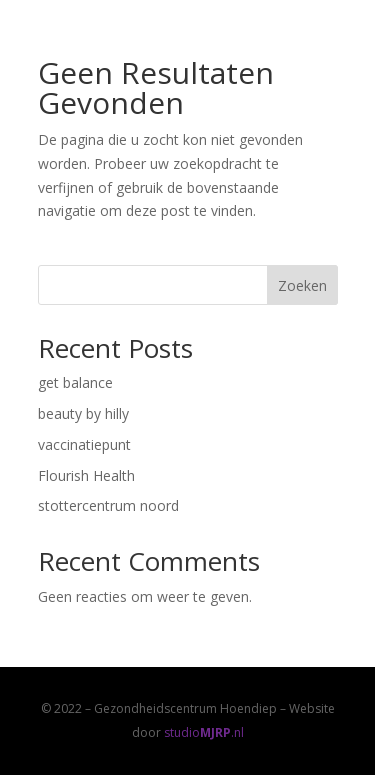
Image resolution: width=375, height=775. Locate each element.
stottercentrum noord (108, 505)
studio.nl (204, 732)
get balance (75, 382)
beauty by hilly (83, 413)
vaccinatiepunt (84, 444)
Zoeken (302, 285)
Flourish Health (86, 475)
